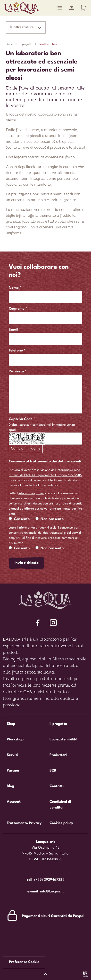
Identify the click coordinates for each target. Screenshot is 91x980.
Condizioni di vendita (60, 805)
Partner (13, 771)
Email (13, 330)
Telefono (16, 351)
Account (14, 802)
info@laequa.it (52, 892)
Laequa (21, 8)
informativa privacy (32, 493)
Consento (22, 519)
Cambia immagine (26, 449)
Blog (10, 786)
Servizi (12, 755)
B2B (53, 771)
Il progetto (26, 44)
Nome (14, 288)
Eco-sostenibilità (63, 740)
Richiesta (16, 372)
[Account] (72, 8)
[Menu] (60, 8)
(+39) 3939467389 (49, 880)
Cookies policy (61, 823)
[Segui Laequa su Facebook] (38, 622)
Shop (11, 724)
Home (9, 44)
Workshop (15, 740)
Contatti (57, 786)
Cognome (17, 309)
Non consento (52, 519)
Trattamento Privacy (24, 823)
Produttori (58, 755)
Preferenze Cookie (24, 962)
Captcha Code (21, 419)
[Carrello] (83, 8)
